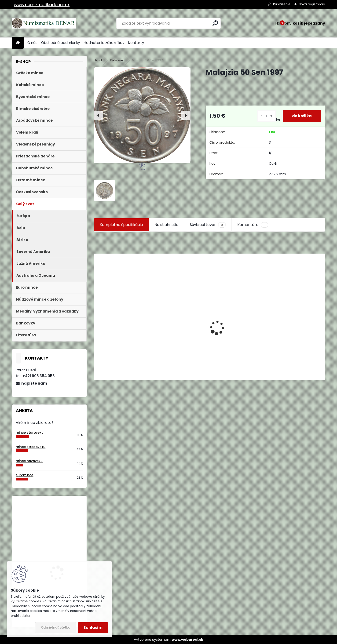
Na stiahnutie (166, 225)
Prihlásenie (282, 4)
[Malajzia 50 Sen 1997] (142, 115)
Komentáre (253, 225)
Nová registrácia (312, 4)
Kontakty (136, 43)
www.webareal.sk (187, 640)
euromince (24, 475)
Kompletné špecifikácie (121, 225)
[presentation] (99, 115)
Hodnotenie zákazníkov (104, 43)
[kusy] (266, 116)
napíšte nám (34, 383)
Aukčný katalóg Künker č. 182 (120, 342)
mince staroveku (30, 433)
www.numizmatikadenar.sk (42, 5)
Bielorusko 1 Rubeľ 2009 (62, 518)
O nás (32, 43)
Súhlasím (93, 628)
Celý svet (117, 60)
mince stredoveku (31, 447)
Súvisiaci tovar (208, 225)
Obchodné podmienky (61, 43)
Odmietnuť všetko (56, 628)
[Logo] (44, 23)
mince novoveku (29, 461)
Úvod (98, 60)
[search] (215, 23)
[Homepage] (18, 43)
